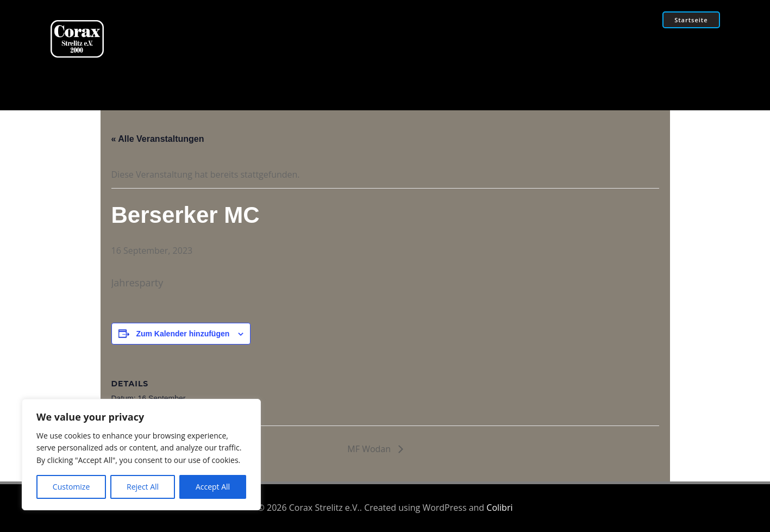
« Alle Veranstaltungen (158, 139)
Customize (71, 487)
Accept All (213, 487)
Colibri (499, 508)
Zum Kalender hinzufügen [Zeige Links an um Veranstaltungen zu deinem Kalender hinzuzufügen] (183, 334)
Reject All (143, 487)
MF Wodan (370, 449)
